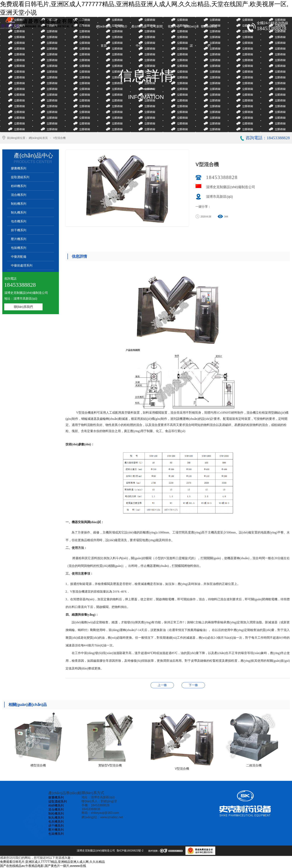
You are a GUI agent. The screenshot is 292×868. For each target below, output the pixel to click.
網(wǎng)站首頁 (38, 138)
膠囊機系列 (19, 168)
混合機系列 (19, 195)
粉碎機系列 (19, 186)
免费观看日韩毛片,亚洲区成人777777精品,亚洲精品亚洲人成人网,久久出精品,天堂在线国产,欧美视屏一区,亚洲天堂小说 (144, 8)
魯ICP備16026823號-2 (130, 851)
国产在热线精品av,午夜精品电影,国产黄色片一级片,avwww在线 (43, 866)
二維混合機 (162, 685)
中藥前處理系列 (22, 265)
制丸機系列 (19, 212)
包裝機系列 (19, 248)
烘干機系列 (19, 230)
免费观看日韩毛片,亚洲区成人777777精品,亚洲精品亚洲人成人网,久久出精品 (52, 862)
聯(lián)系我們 (23, 307)
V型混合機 (59, 138)
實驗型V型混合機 (193, 685)
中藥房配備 (19, 257)
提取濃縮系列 (20, 177)
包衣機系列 (19, 221)
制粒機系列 (19, 204)
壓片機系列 (19, 239)
